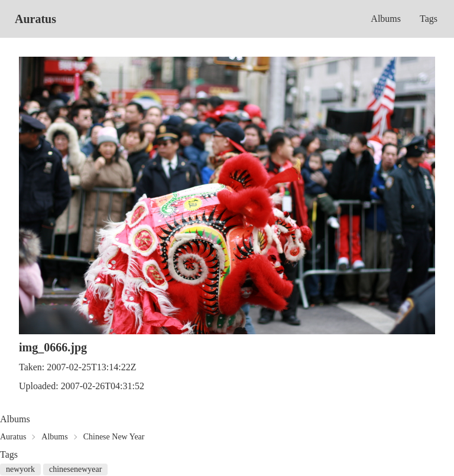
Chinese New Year (114, 437)
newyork (20, 469)
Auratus (35, 19)
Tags (429, 19)
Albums (386, 19)
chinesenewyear (75, 469)
